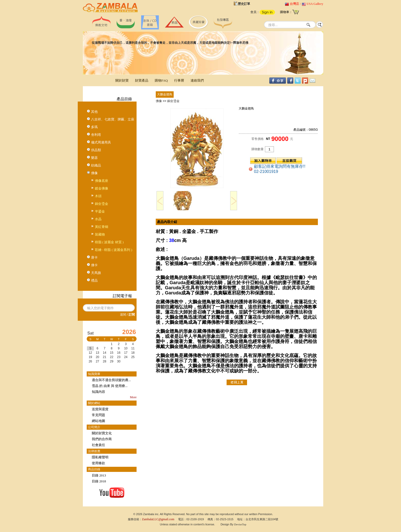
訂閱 (132, 315)
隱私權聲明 (100, 457)
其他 (94, 112)
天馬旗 (96, 273)
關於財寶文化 (102, 433)
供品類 (96, 150)
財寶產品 (142, 80)
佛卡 (94, 265)
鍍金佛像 (102, 188)
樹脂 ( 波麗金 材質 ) (109, 242)
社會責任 (98, 445)
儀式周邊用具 (101, 142)
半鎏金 (100, 211)
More (133, 397)
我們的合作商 (102, 439)
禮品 (94, 280)
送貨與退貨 (100, 409)
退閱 (123, 315)
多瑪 (94, 127)
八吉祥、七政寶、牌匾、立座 (113, 119)
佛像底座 (102, 181)
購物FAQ (161, 80)
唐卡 (94, 257)
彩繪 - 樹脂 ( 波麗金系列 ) (114, 250)
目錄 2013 (99, 475)
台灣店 (294, 4)
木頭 (98, 196)
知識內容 (98, 392)
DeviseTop (240, 524)
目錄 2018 (99, 481)
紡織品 (96, 165)
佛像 (94, 173)
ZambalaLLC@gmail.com (158, 519)
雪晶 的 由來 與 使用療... (110, 386)
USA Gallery (315, 4)
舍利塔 (96, 135)
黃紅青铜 (102, 227)
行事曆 (179, 80)
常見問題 (98, 415)
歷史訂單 (244, 4)
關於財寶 (122, 80)
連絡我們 (197, 80)
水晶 (98, 219)
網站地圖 (98, 421)
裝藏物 (100, 234)
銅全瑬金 (102, 204)
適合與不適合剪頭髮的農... (111, 380)
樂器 (94, 158)
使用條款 (98, 463)
